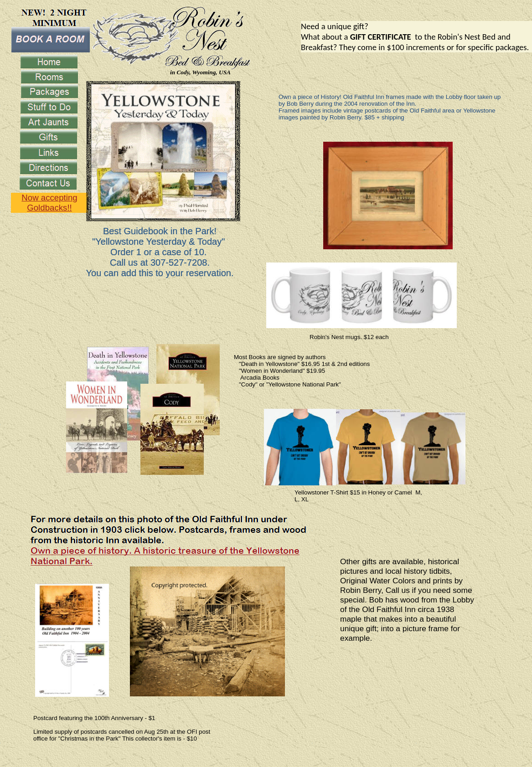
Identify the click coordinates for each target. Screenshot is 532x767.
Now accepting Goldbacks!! (49, 203)
